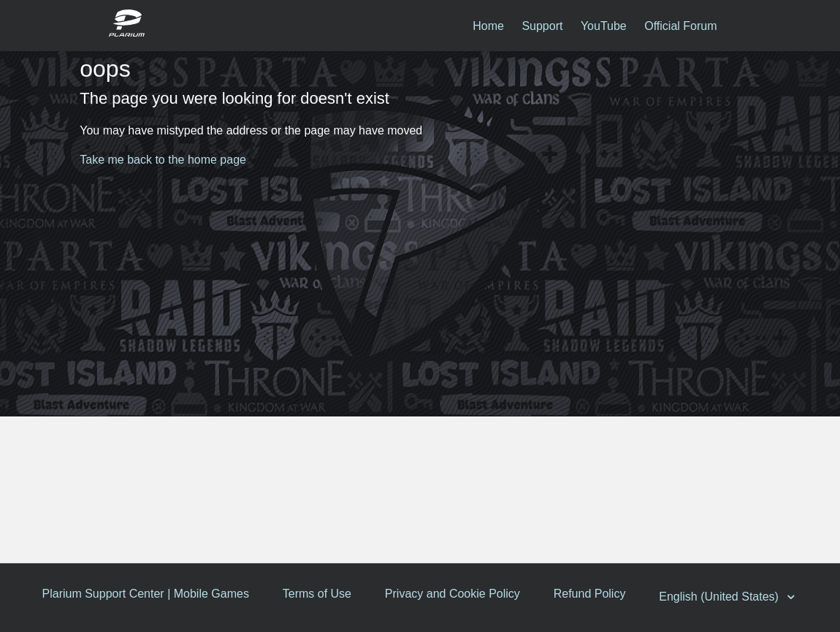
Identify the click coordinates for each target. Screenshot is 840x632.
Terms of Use (318, 594)
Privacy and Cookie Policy (454, 594)
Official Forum (680, 26)
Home (488, 26)
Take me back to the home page (163, 160)
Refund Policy (592, 594)
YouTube (604, 26)
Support (542, 26)
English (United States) (723, 597)
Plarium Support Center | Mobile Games (146, 594)
